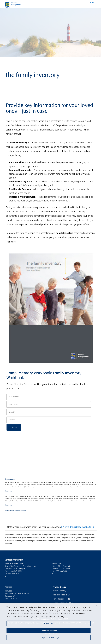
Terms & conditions (60, 599)
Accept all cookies (49, 631)
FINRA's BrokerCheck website (76, 527)
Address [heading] (8, 587)
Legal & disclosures (60, 595)
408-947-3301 (16, 571)
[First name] (49, 397)
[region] (50, 623)
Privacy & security (59, 591)
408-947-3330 (64, 569)
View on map (10, 598)
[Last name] (49, 404)
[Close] (97, 605)
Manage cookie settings (48, 637)
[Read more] (8, 491)
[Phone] (49, 420)
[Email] (49, 412)
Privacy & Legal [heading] (59, 587)
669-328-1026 (14, 574)
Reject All (48, 623)
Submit (14, 427)
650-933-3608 (62, 571)
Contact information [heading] (14, 560)
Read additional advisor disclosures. (16, 511)
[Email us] (6, 576)
